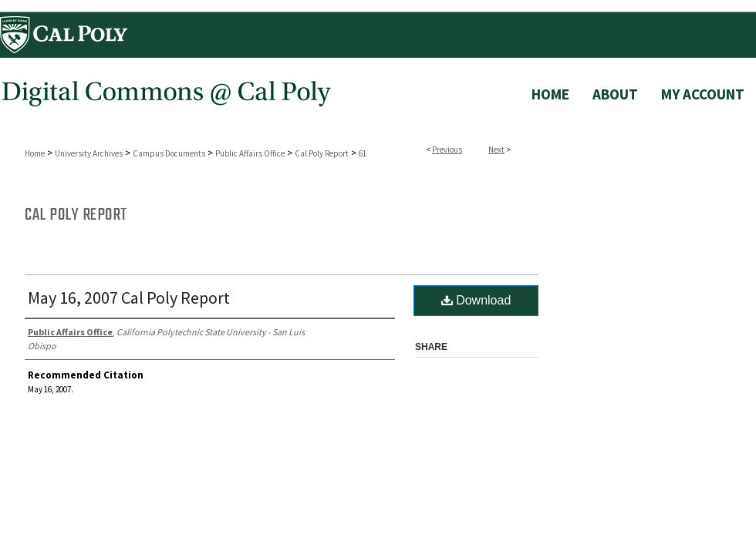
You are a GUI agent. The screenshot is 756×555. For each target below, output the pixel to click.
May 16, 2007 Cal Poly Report (129, 298)
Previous (447, 150)
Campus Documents (169, 153)
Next (496, 150)
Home (35, 153)
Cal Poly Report (322, 153)
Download (476, 300)
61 (363, 153)
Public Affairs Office (250, 153)
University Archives (89, 153)
